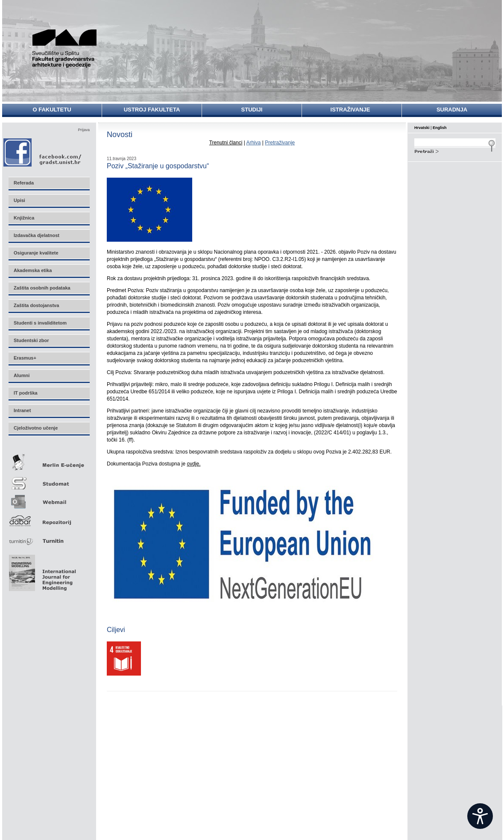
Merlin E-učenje (49, 461)
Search (455, 150)
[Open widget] (480, 816)
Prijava (84, 130)
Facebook (43, 152)
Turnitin (49, 537)
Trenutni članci (226, 143)
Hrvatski (422, 128)
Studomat (49, 480)
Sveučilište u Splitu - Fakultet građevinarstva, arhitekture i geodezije (69, 48)
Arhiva (253, 143)
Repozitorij (49, 518)
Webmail (49, 499)
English (440, 128)
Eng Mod (41, 571)
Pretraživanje (280, 143)
